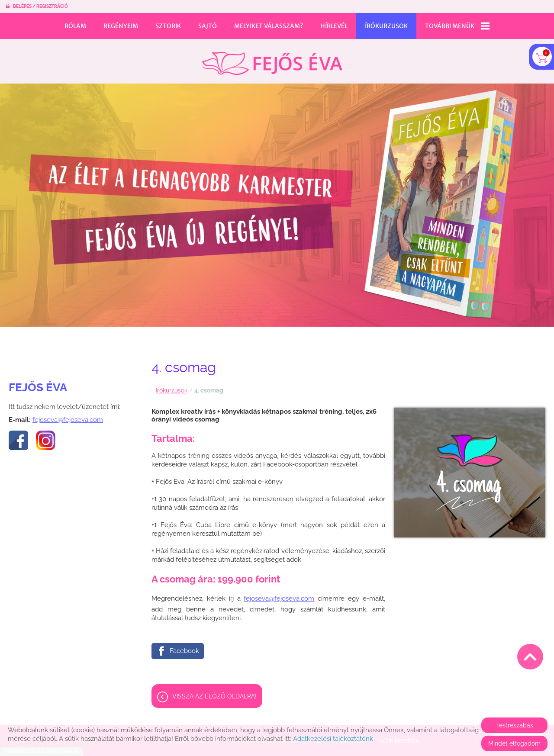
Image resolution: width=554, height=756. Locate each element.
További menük (457, 26)
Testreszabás (515, 725)
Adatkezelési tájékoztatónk (333, 739)
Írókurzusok (386, 26)
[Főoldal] (272, 59)
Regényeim (121, 26)
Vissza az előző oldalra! (214, 692)
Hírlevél (334, 26)
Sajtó (208, 26)
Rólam (75, 26)
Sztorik (168, 26)
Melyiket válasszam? (269, 26)
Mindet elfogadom (514, 743)
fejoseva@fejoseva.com (68, 415)
